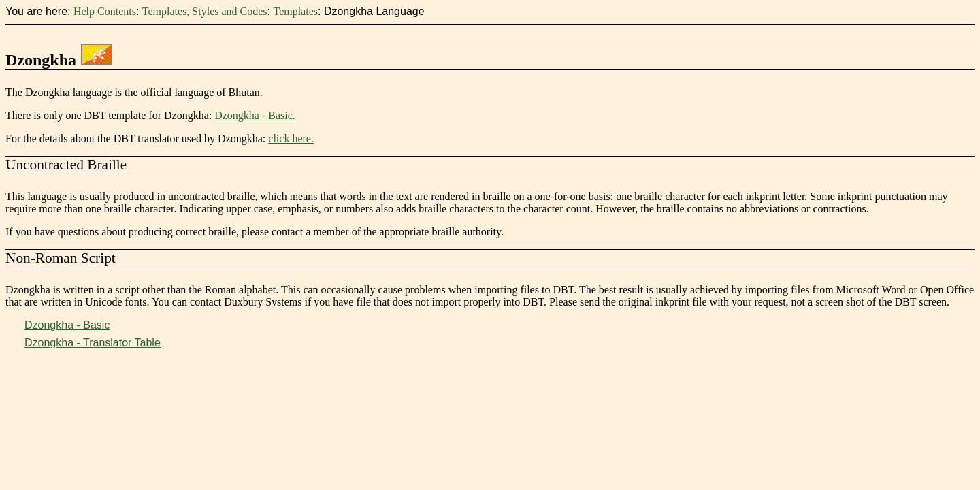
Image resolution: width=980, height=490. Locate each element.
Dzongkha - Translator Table (93, 343)
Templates (295, 11)
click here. (291, 138)
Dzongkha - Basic (67, 325)
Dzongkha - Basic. (255, 115)
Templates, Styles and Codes (205, 11)
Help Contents (105, 11)
